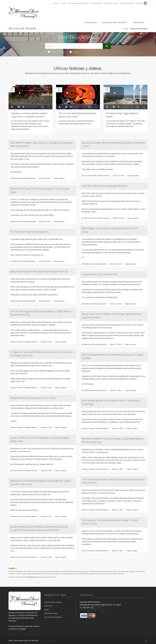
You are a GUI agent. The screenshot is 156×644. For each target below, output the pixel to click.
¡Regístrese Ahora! (127, 3)
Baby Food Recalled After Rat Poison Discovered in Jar (39, 271)
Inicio (126, 29)
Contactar (138, 23)
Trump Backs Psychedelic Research (29, 232)
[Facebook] (146, 641)
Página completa (59, 178)
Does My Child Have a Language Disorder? (105, 186)
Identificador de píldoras (78, 3)
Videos (74, 52)
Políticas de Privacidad (53, 617)
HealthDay (31, 577)
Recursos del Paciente (115, 23)
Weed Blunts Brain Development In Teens (33, 398)
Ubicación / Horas (111, 3)
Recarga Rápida (96, 3)
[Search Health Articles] (74, 46)
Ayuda (64, 3)
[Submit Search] (107, 46)
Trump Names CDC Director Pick (99, 274)
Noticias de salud (56, 52)
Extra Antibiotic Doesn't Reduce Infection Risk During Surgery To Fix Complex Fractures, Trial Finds (39, 528)
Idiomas (56, 3)
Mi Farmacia (91, 23)
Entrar (140, 3)
